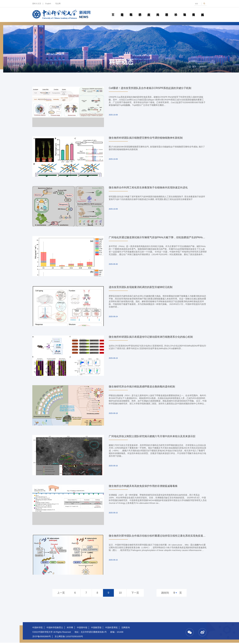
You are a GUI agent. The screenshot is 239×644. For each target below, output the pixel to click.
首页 (113, 11)
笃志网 (58, 4)
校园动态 (167, 11)
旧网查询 (126, 629)
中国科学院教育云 (55, 629)
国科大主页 (37, 4)
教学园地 (131, 11)
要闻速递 (122, 11)
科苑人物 (158, 11)
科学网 (70, 629)
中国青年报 (82, 629)
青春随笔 (185, 11)
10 (120, 594)
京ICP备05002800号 (41, 638)
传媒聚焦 (193, 11)
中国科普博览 (111, 629)
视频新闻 (203, 11)
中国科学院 (37, 629)
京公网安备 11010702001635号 (69, 638)
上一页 (61, 594)
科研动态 (140, 11)
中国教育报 (96, 629)
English (48, 4)
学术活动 (176, 11)
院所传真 (149, 11)
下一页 (135, 594)
